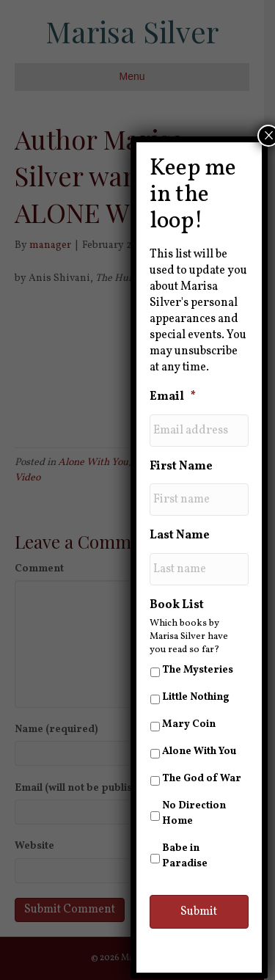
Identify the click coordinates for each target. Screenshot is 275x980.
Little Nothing (196, 697)
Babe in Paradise (185, 856)
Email (173, 397)
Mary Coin (189, 724)
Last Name (180, 536)
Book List (177, 606)
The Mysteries (198, 670)
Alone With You (199, 752)
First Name (181, 467)
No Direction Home (194, 813)
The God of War (202, 779)
